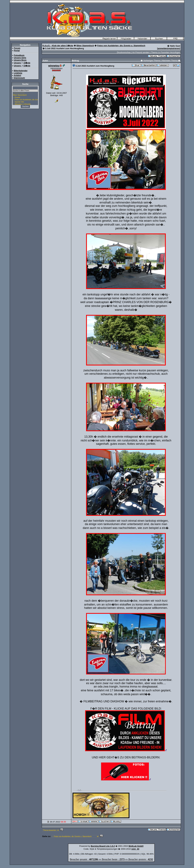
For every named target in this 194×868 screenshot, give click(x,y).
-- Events (25, 98)
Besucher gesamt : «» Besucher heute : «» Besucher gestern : (111, 859)
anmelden (163, 48)
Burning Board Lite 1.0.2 (103, 846)
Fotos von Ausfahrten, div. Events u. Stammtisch (121, 46)
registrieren (174, 48)
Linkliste (18, 73)
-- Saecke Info (25, 102)
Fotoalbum (19, 55)
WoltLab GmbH (136, 846)
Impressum (19, 78)
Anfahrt (17, 75)
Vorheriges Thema (152, 61)
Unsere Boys (20, 60)
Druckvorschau (124, 52)
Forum (17, 48)
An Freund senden (141, 52)
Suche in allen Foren (25, 91)
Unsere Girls (20, 58)
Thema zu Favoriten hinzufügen (166, 52)
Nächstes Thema (170, 61)
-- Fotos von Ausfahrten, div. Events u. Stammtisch (25, 100)
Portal (17, 51)
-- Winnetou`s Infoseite (25, 104)
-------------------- (25, 93)
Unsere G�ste (22, 63)
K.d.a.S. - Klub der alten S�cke (58, 46)
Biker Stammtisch (25, 95)
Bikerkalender (21, 71)
